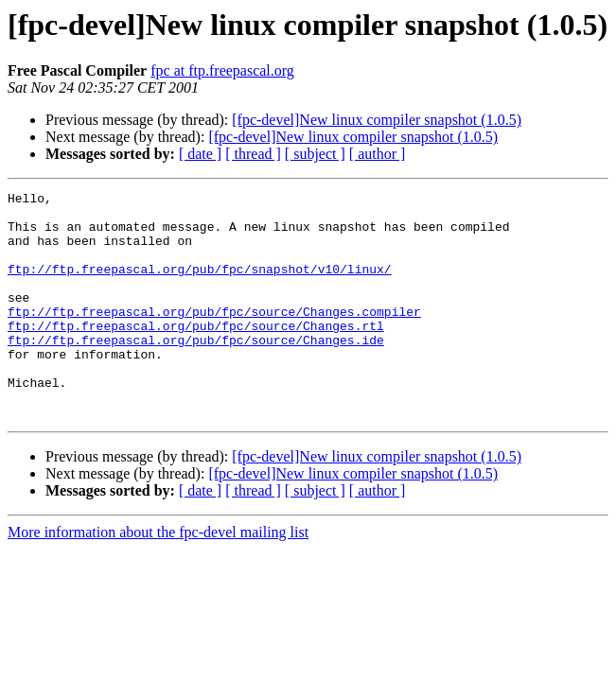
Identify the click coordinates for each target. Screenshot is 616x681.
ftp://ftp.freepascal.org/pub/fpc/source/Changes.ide (196, 371)
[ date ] (200, 154)
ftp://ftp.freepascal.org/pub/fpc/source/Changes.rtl (196, 354)
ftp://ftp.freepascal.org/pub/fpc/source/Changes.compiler (214, 337)
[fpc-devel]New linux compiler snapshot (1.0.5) (377, 120)
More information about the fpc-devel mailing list (158, 577)
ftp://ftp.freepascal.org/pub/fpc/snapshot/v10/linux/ (200, 286)
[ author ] (378, 154)
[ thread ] (253, 154)
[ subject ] (315, 154)
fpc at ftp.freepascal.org (222, 70)
